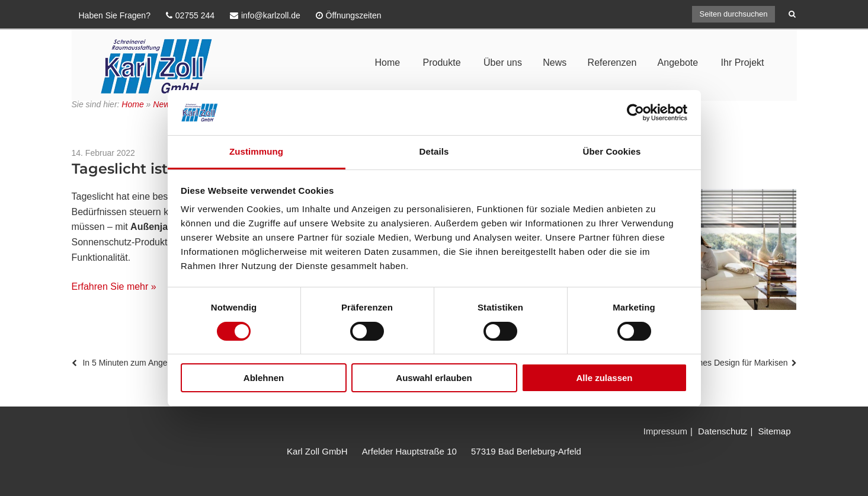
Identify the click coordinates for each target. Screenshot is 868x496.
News (555, 63)
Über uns (503, 63)
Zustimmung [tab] (256, 151)
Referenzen (612, 63)
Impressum (665, 431)
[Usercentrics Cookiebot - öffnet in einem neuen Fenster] (635, 113)
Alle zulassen (604, 378)
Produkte (442, 63)
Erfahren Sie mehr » (114, 287)
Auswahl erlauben (434, 378)
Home (387, 63)
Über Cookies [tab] (612, 151)
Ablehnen (264, 378)
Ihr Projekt (743, 63)
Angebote (678, 63)
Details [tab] (434, 151)
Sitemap (774, 431)
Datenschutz (723, 431)
